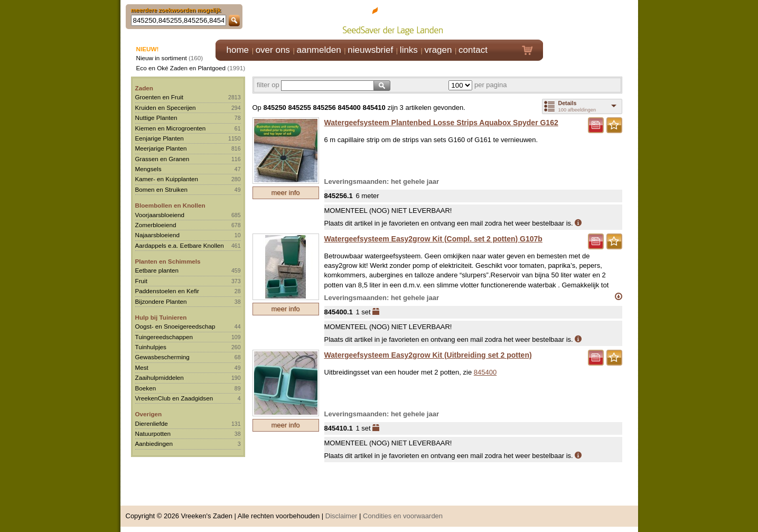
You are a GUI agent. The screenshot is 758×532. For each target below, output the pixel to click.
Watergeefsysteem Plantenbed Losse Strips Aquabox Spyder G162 (441, 123)
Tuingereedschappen (164, 337)
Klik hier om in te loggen (591, 19)
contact (473, 50)
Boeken (146, 388)
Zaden (144, 88)
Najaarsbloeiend (157, 235)
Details (568, 103)
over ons (273, 50)
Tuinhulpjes (151, 347)
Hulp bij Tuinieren (161, 317)
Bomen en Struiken (161, 189)
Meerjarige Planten (161, 148)
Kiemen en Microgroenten (171, 128)
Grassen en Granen (162, 159)
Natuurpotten (153, 433)
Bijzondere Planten (161, 301)
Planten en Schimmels (168, 261)
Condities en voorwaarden (403, 516)
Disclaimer (341, 516)
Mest (142, 367)
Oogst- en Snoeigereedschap (175, 326)
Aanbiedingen (154, 444)
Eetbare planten (157, 270)
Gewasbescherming (162, 357)
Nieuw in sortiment (162, 58)
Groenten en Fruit (160, 97)
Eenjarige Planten (160, 138)
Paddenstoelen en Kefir (167, 291)
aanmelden (319, 50)
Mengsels (148, 169)
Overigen (149, 414)
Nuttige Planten (156, 118)
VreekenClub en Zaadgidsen (174, 398)
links (409, 50)
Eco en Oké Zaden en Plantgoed (181, 68)
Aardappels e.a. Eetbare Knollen (180, 245)
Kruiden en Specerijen (166, 108)
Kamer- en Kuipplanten (167, 179)
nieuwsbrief (370, 50)
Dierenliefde (152, 423)
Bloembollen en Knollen (170, 205)
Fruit (141, 281)
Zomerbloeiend (156, 225)
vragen (438, 50)
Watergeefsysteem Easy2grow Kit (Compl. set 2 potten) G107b (433, 239)
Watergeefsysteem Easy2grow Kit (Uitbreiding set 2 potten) (428, 355)
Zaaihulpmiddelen (160, 377)
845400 (485, 372)
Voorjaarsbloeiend (160, 215)
